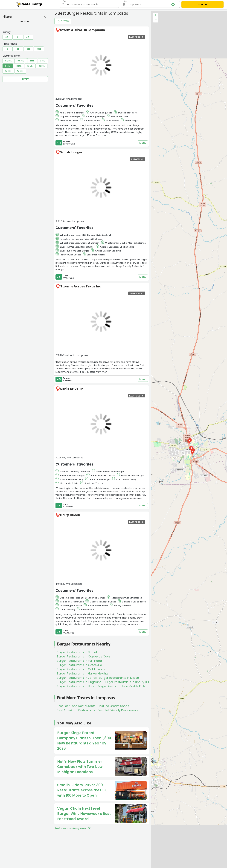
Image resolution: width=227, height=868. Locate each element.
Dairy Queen (70, 515)
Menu (143, 143)
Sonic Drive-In (72, 389)
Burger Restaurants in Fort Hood (79, 661)
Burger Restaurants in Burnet (77, 652)
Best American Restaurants (76, 710)
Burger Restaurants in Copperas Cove (84, 656)
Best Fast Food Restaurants (76, 706)
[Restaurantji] (29, 4)
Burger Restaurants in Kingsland (79, 682)
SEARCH (202, 4)
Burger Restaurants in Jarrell (77, 678)
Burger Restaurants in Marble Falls (121, 686)
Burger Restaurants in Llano (76, 686)
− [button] (156, 20)
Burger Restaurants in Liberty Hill (126, 682)
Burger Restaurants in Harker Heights (83, 673)
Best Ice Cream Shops (113, 706)
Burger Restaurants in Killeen (119, 678)
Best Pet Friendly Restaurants (118, 710)
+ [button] (156, 15)
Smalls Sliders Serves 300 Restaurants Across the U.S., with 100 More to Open (82, 790)
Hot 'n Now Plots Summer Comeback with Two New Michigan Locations (80, 767)
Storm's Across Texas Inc (81, 286)
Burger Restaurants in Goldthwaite (81, 669)
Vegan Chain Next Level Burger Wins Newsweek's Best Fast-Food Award (84, 814)
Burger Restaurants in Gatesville (79, 665)
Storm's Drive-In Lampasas (83, 30)
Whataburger (71, 152)
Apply (25, 79)
